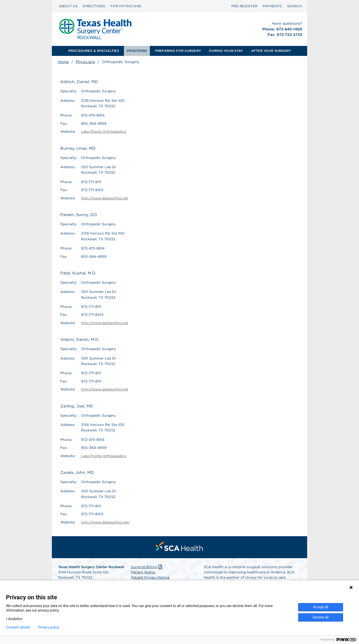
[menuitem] (68, 6)
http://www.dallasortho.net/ (105, 522)
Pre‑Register (244, 6)
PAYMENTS (272, 6)
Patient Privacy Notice (150, 577)
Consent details (18, 627)
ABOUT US (68, 6)
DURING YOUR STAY (226, 51)
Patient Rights (143, 572)
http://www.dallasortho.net (105, 198)
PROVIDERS (137, 51)
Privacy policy (49, 627)
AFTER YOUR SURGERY (271, 51)
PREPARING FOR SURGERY (178, 51)
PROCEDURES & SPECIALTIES (94, 51)
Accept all (321, 607)
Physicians (85, 62)
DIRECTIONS (94, 6)
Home (63, 62)
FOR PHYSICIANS (126, 6)
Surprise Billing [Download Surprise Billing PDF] (147, 567)
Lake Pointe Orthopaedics (104, 131)
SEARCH (295, 6)
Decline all (321, 617)
